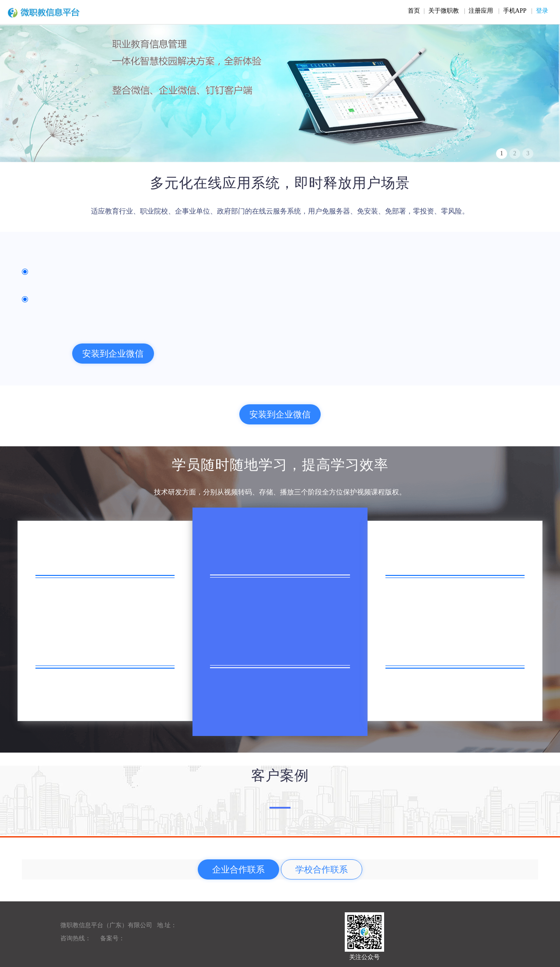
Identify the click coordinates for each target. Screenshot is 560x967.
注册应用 (481, 11)
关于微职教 (444, 11)
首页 (414, 11)
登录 (542, 11)
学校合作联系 (322, 869)
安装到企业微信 (113, 354)
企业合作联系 (238, 869)
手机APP (515, 11)
